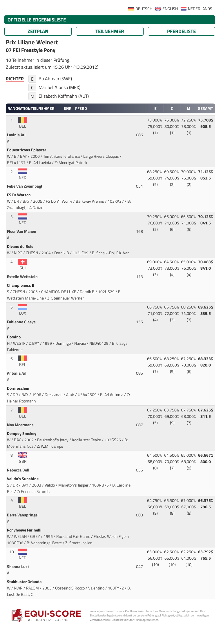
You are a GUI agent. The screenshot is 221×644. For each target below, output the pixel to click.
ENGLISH (170, 9)
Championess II (21, 285)
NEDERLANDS (200, 9)
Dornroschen (19, 388)
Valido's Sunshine (23, 479)
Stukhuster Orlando (25, 582)
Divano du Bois (21, 246)
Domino (14, 337)
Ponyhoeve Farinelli (25, 530)
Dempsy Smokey (22, 433)
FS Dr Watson (19, 195)
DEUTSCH (144, 9)
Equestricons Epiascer (27, 150)
